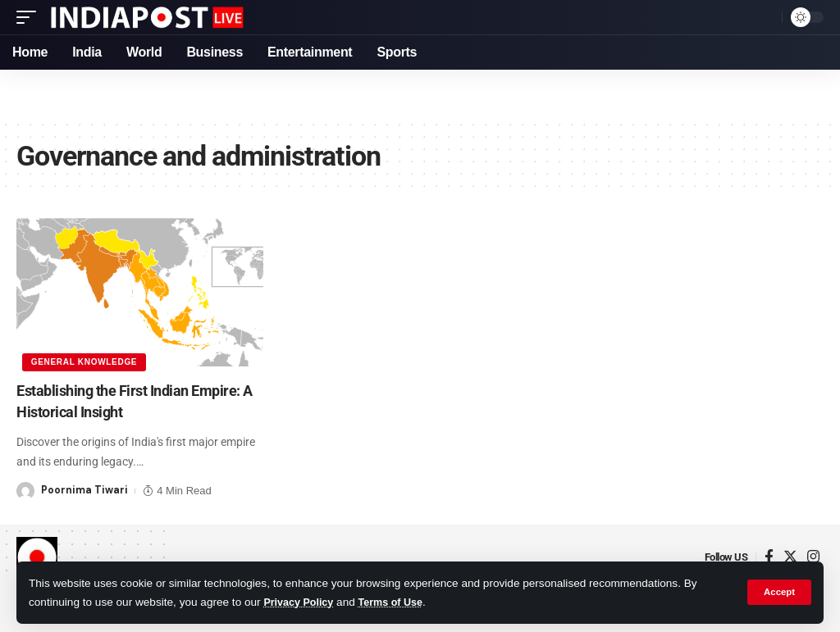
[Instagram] (813, 556)
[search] (765, 17)
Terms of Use (399, 602)
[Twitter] (790, 556)
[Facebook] (769, 556)
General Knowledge (85, 361)
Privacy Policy (301, 602)
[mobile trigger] (30, 17)
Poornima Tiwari (85, 489)
